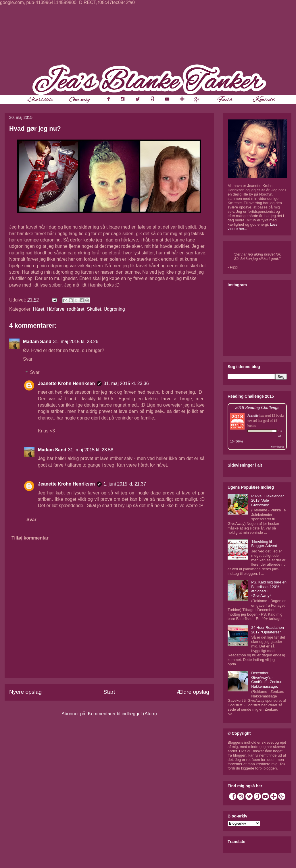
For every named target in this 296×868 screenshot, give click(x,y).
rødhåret (76, 309)
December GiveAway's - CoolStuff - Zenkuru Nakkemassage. (267, 680)
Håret (39, 309)
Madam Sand (37, 342)
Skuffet (94, 309)
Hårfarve (56, 309)
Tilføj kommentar (30, 538)
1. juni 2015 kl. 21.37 (125, 484)
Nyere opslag (25, 692)
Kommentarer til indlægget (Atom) (122, 714)
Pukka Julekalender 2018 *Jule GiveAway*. (267, 500)
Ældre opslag (193, 692)
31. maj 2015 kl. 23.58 (91, 450)
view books (278, 447)
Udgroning (114, 309)
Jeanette (253, 415)
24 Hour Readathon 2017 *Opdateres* (267, 630)
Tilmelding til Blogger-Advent (264, 544)
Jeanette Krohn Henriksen (66, 383)
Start (109, 692)
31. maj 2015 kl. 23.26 (76, 342)
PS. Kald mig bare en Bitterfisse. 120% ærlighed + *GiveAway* (269, 589)
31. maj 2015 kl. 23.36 (126, 383)
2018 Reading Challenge (257, 407)
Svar (28, 359)
